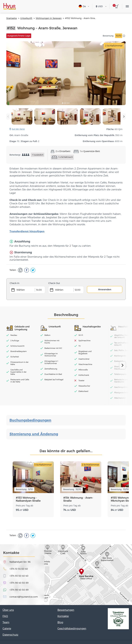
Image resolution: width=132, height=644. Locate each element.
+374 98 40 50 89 (19, 583)
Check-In (14, 283)
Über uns (8, 610)
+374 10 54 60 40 (19, 569)
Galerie (7, 629)
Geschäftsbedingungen (72, 629)
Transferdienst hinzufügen (27, 231)
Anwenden (105, 289)
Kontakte (63, 616)
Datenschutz (10, 635)
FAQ (5, 616)
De (82, 6)
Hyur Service (9, 6)
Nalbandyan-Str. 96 (20, 562)
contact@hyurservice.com (24, 597)
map (66, 575)
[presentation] (8, 117)
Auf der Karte (18, 129)
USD (99, 6)
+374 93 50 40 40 (19, 576)
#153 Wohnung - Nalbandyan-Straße (28, 499)
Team (6, 622)
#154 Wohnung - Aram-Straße (78, 499)
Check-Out (54, 283)
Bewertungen (66, 610)
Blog (60, 622)
